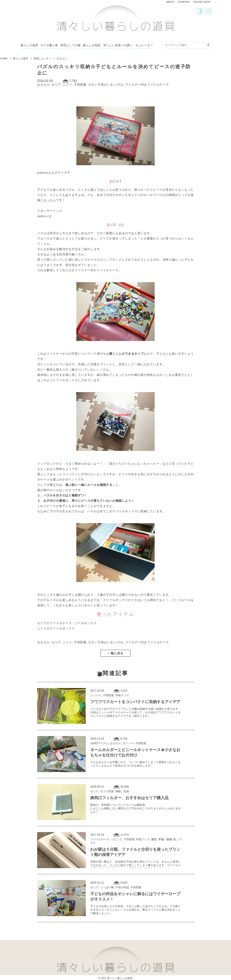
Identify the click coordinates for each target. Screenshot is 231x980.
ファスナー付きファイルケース (147, 85)
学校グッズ (122, 695)
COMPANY (184, 2)
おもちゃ (43, 85)
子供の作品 (122, 887)
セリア (56, 85)
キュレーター (144, 45)
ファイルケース (100, 839)
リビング (116, 839)
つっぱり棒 (107, 887)
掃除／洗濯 (122, 791)
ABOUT (170, 2)
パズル (119, 85)
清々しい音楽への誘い (118, 45)
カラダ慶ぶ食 (49, 45)
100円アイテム (99, 743)
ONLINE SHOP (202, 2)
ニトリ (67, 85)
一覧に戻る (115, 653)
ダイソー (128, 743)
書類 (154, 839)
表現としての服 (70, 45)
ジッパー (96, 695)
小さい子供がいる (101, 85)
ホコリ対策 (107, 791)
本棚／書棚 (165, 839)
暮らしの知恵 (92, 45)
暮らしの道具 (29, 45)
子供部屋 (80, 85)
